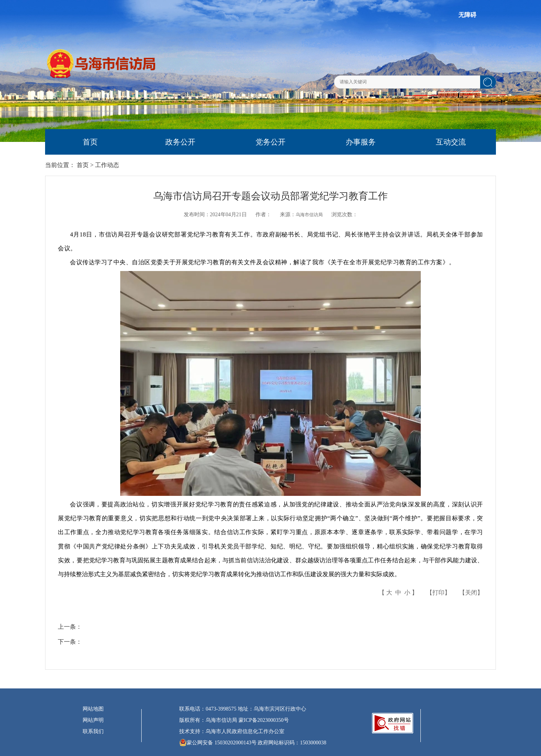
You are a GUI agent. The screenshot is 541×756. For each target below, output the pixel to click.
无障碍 (467, 15)
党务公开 (270, 142)
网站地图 (93, 709)
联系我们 (93, 731)
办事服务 (361, 142)
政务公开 (180, 142)
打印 (438, 593)
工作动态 (107, 165)
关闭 (471, 593)
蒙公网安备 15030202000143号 (218, 742)
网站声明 (93, 720)
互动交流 (451, 142)
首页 (90, 142)
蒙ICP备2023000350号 (264, 720)
